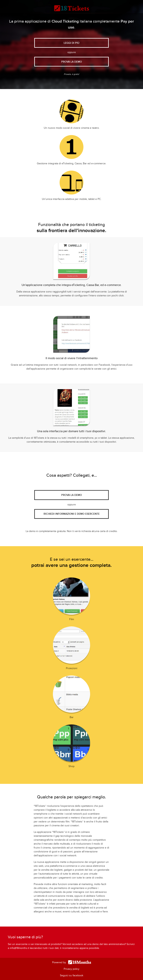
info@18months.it (19, 948)
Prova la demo (72, 495)
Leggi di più (71, 43)
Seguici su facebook (72, 975)
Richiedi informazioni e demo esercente (72, 514)
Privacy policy (71, 969)
